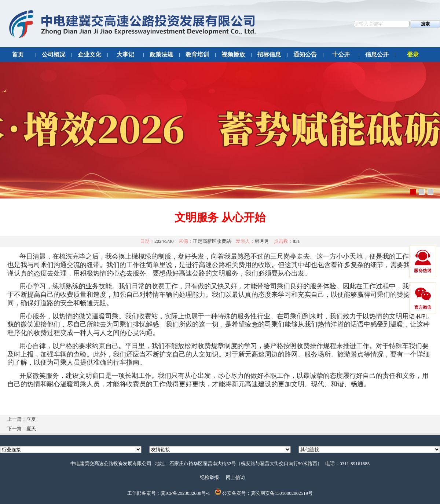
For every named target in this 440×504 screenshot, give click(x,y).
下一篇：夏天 (22, 429)
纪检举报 (209, 477)
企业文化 (89, 54)
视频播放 (233, 54)
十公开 (341, 54)
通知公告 (305, 54)
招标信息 (269, 54)
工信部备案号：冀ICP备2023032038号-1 (169, 493)
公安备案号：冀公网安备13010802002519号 (267, 493)
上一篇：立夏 (22, 419)
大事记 (125, 54)
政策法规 (161, 54)
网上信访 (235, 477)
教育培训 (197, 54)
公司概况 (54, 54)
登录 (413, 54)
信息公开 (377, 54)
